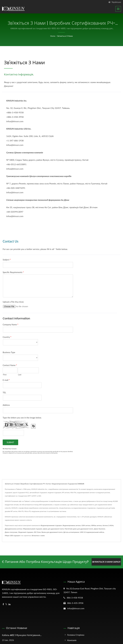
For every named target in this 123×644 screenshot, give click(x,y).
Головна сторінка (76, 635)
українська (116, 2)
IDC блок (37, 532)
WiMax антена (96, 525)
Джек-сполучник (11, 532)
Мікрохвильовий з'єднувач (33, 529)
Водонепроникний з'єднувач (51, 525)
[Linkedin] (9, 604)
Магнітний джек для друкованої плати (79, 529)
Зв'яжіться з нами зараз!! (106, 562)
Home (53, 36)
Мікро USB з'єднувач (13, 536)
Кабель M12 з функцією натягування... (22, 635)
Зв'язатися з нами (38, 536)
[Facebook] (3, 604)
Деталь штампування (71, 532)
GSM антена (86, 525)
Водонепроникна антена (72, 525)
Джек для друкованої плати (54, 529)
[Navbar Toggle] (118, 9)
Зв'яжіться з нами (65, 36)
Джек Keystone (100, 529)
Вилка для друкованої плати (52, 532)
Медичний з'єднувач (26, 532)
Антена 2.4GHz (108, 525)
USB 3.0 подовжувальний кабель (92, 532)
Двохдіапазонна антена (13, 529)
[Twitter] (6, 604)
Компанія (72, 640)
